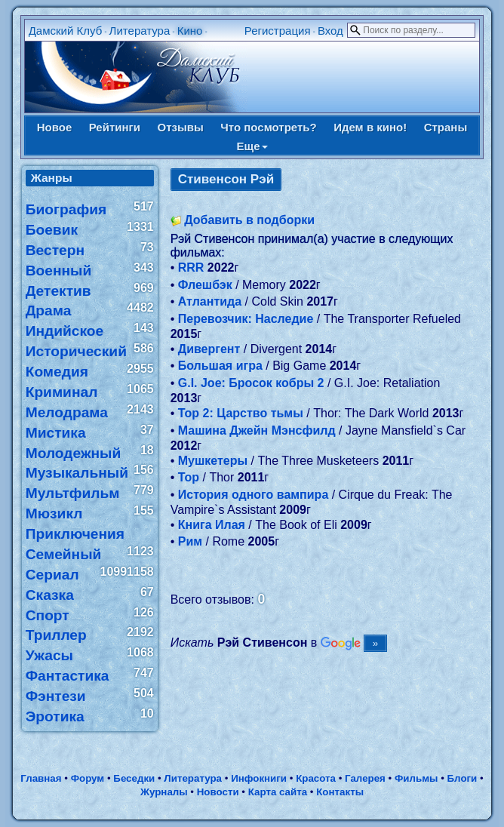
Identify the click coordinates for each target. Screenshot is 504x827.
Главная (41, 778)
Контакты (340, 792)
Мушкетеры (213, 461)
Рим (190, 541)
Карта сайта (278, 792)
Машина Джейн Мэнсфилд (257, 430)
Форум (88, 778)
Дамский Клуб (66, 31)
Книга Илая (212, 525)
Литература (140, 31)
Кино (190, 31)
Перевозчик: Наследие (246, 319)
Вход (330, 31)
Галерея (365, 778)
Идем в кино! (370, 127)
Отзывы (180, 127)
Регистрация (278, 31)
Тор (189, 477)
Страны (446, 127)
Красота (316, 778)
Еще (252, 146)
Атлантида (210, 301)
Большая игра (220, 366)
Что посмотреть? (268, 127)
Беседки (134, 778)
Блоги (463, 778)
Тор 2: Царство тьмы (241, 413)
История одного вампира (254, 495)
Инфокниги (259, 778)
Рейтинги (115, 127)
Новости (218, 792)
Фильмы (416, 778)
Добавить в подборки (249, 220)
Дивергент (209, 349)
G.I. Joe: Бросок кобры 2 (251, 383)
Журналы (164, 792)
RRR (191, 267)
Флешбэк (205, 285)
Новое (55, 127)
